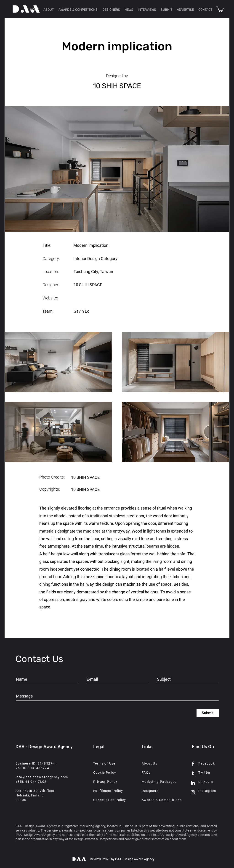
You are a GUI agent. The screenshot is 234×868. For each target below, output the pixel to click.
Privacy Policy (105, 782)
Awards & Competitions (162, 800)
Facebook (207, 763)
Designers (150, 791)
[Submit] (208, 713)
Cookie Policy (105, 773)
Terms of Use (104, 763)
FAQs (146, 773)
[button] (220, 9)
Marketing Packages (159, 782)
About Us (149, 763)
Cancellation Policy (110, 800)
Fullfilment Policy (108, 791)
